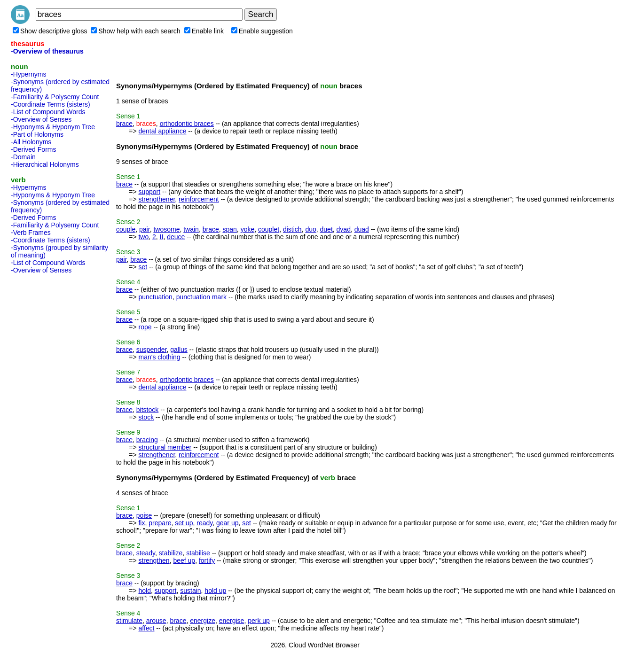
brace (124, 124)
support (149, 192)
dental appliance (162, 131)
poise (144, 515)
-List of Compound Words (48, 112)
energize (203, 621)
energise (232, 621)
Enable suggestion (262, 31)
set (143, 267)
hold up (215, 591)
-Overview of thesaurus (47, 51)
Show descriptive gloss (50, 31)
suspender (152, 350)
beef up (184, 560)
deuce (176, 237)
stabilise (198, 553)
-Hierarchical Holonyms (45, 164)
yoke (248, 229)
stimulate (129, 621)
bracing (147, 440)
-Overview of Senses (41, 119)
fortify (207, 560)
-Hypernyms (28, 74)
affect (146, 628)
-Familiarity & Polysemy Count (55, 97)
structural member (165, 447)
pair (145, 229)
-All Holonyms (31, 142)
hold (144, 591)
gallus (179, 350)
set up (184, 523)
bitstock (147, 410)
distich (292, 229)
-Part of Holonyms (37, 134)
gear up (227, 523)
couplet (269, 229)
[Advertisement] (48, 418)
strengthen (154, 560)
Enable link (204, 31)
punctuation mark (201, 297)
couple (126, 229)
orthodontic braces (187, 124)
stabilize (171, 553)
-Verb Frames (31, 233)
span (230, 229)
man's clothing (159, 357)
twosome (166, 229)
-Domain (23, 157)
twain (191, 229)
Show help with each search (135, 31)
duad (362, 229)
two (143, 237)
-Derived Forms (33, 149)
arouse (156, 621)
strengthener (157, 199)
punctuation (155, 297)
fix (141, 523)
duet (326, 229)
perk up (259, 621)
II (162, 237)
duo (310, 229)
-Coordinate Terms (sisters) (51, 104)
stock (146, 417)
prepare (160, 523)
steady (146, 553)
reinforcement (199, 199)
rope (145, 327)
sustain (190, 591)
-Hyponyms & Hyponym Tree (53, 127)
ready (204, 523)
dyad (344, 229)
